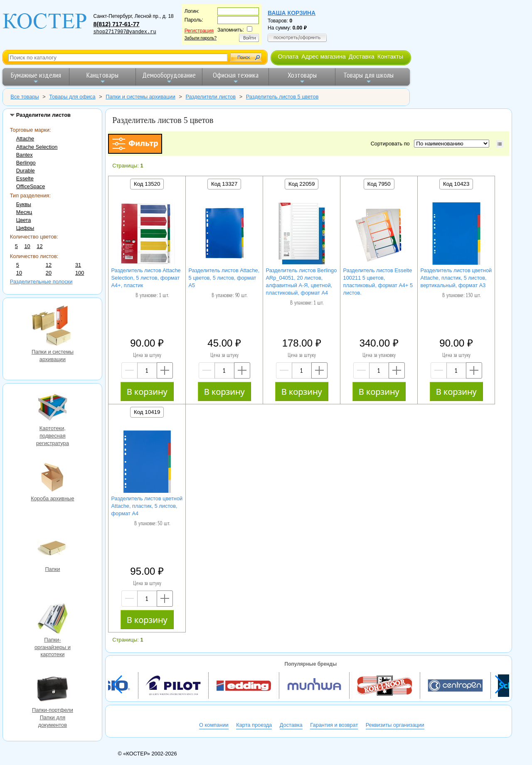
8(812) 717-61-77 (116, 24)
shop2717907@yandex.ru (124, 32)
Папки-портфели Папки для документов (52, 690)
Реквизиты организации (395, 725)
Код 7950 (379, 184)
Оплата (288, 57)
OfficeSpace (31, 186)
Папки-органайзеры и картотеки (52, 620)
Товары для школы (368, 77)
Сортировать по (392, 144)
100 (80, 273)
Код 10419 (147, 412)
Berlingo (26, 163)
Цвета (24, 220)
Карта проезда (254, 725)
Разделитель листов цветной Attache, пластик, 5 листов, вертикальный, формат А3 (456, 278)
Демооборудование (169, 77)
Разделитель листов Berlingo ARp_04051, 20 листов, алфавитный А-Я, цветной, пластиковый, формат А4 (302, 282)
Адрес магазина (323, 57)
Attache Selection (37, 147)
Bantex (25, 155)
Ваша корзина (292, 13)
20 (49, 273)
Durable (26, 171)
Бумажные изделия (36, 77)
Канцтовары (102, 77)
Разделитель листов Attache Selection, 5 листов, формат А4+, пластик (146, 278)
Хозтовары (302, 77)
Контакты (390, 57)
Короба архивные (52, 478)
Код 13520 (147, 184)
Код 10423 (456, 184)
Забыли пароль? (201, 38)
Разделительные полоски (41, 282)
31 (78, 265)
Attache (25, 139)
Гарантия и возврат (334, 725)
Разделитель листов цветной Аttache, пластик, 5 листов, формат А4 (147, 506)
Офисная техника (236, 77)
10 (27, 246)
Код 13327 (224, 184)
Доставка (362, 57)
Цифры (25, 228)
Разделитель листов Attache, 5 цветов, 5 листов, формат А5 (224, 278)
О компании (214, 725)
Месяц (24, 212)
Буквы (24, 204)
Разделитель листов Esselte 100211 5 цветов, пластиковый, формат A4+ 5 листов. (378, 282)
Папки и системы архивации (52, 326)
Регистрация (199, 31)
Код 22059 (302, 184)
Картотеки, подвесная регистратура (52, 408)
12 (39, 246)
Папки (52, 549)
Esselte (25, 178)
